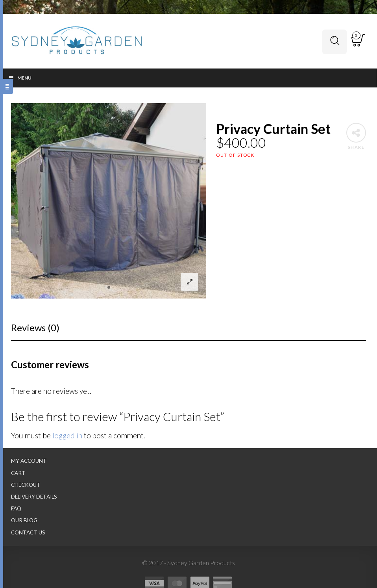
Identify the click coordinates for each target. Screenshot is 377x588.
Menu (20, 78)
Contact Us (28, 532)
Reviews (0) (35, 327)
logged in (67, 435)
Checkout (26, 485)
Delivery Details (34, 497)
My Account (29, 461)
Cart (18, 473)
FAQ (16, 508)
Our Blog (24, 520)
